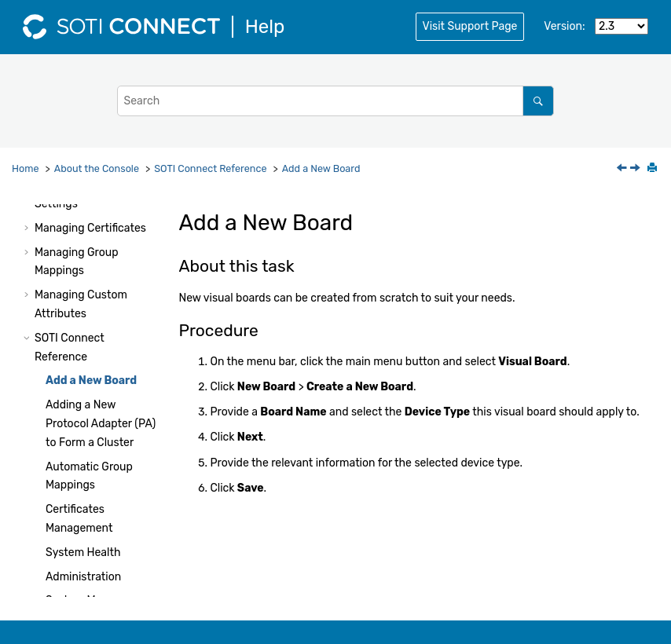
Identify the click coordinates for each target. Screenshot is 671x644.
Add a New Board (321, 168)
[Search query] (335, 101)
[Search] (538, 101)
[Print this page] (654, 169)
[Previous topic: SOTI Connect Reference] (623, 169)
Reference (210, 168)
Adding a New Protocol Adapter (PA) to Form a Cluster (101, 424)
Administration (83, 577)
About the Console (97, 168)
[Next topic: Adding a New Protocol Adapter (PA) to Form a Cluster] (636, 169)
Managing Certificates (90, 228)
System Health (83, 553)
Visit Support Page (470, 26)
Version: (564, 26)
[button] (28, 229)
